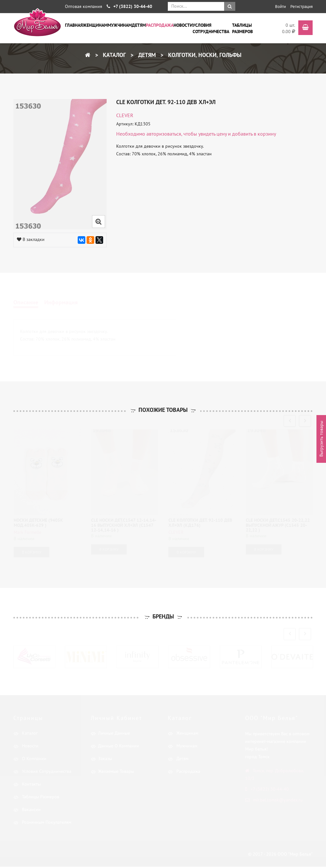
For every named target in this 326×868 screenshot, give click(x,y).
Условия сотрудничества (211, 28)
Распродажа (160, 25)
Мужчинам (120, 25)
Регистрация (301, 7)
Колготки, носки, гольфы (204, 55)
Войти (280, 7)
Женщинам (95, 25)
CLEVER (125, 115)
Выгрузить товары (321, 439)
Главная (74, 25)
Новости (183, 25)
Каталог (113, 55)
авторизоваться (164, 134)
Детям (139, 25)
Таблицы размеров (242, 28)
